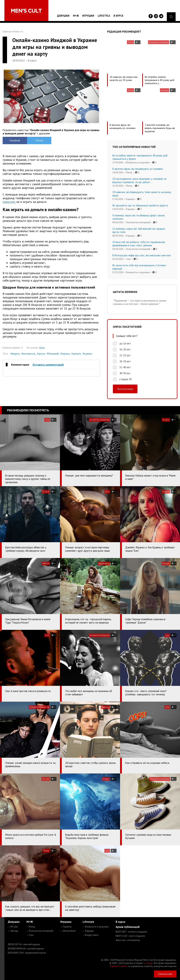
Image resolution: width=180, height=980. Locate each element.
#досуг (41, 354)
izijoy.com (9, 202)
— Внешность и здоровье (96, 927)
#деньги (76, 354)
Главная (7, 31)
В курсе (118, 16)
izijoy (42, 348)
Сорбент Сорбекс (119, 966)
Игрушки (88, 16)
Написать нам (165, 974)
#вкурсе (15, 354)
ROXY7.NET (131, 932)
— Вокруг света (90, 935)
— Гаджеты (66, 927)
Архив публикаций (128, 927)
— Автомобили (68, 931)
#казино (87, 354)
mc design (148, 963)
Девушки (63, 16)
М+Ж (76, 16)
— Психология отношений (40, 931)
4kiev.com (128, 940)
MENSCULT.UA (24, 944)
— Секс (30, 935)
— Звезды (13, 931)
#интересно (28, 354)
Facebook (15, 140)
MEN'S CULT (130, 936)
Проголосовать (125, 389)
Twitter (39, 140)
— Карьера (88, 931)
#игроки (65, 354)
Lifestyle (104, 16)
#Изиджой (53, 354)
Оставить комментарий (48, 365)
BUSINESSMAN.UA (26, 949)
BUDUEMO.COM (27, 953)
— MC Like (13, 927)
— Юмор (31, 927)
